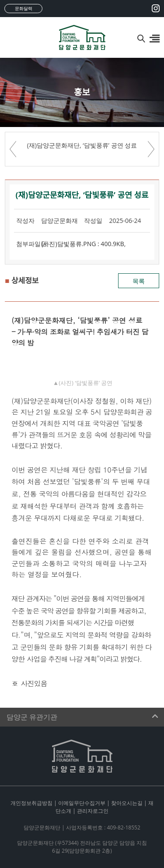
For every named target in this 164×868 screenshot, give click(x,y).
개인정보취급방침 (31, 803)
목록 (139, 281)
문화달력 (24, 8)
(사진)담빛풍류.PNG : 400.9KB (82, 244)
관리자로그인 (93, 811)
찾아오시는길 (127, 803)
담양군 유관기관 (32, 717)
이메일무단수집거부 (82, 803)
